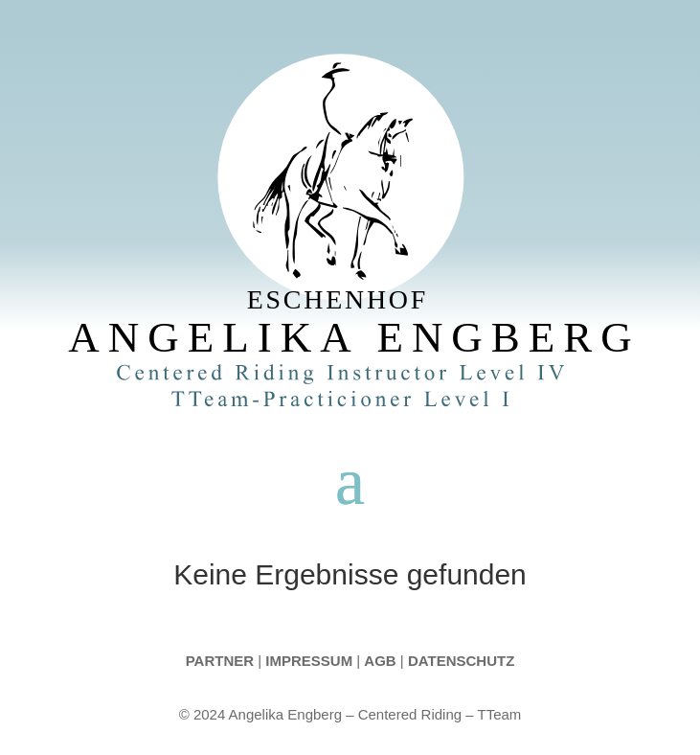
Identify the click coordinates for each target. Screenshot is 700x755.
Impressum (310, 661)
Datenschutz (461, 661)
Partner (220, 661)
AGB (380, 661)
